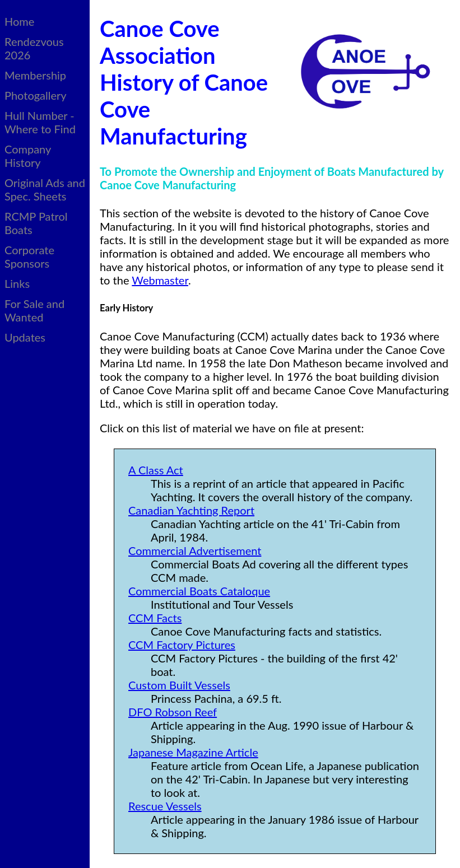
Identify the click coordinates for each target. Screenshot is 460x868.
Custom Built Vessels (179, 685)
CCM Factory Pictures (182, 645)
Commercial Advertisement (195, 550)
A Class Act (156, 470)
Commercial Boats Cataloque (199, 591)
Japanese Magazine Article (193, 752)
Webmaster (160, 280)
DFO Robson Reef (173, 712)
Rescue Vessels (165, 806)
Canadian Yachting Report (191, 510)
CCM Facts (155, 618)
